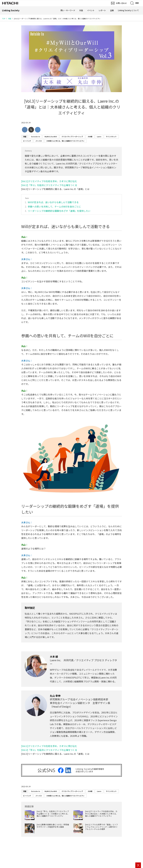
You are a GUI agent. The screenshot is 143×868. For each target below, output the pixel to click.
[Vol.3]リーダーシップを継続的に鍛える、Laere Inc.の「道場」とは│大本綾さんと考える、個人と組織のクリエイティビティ (72, 107)
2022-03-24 (26, 123)
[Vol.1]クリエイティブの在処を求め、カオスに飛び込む (49, 181)
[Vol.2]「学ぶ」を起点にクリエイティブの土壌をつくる (49, 185)
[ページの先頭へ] (138, 865)
